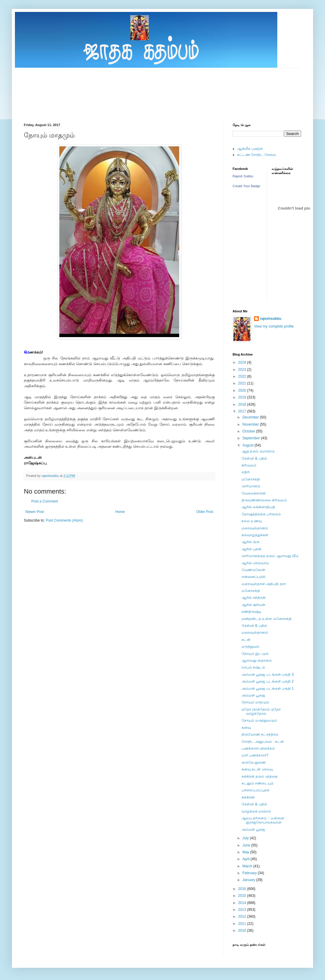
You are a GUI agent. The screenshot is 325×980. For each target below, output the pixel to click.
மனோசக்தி (251, 479)
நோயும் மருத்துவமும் (259, 720)
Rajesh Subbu (243, 176)
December (251, 417)
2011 (243, 924)
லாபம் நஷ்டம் (253, 667)
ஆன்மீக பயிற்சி (250, 149)
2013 (243, 910)
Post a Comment (45, 501)
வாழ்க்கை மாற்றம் (256, 811)
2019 (243, 397)
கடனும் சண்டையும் (258, 783)
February (250, 873)
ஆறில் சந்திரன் (254, 598)
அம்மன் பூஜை (253, 695)
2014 (243, 903)
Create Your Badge (246, 186)
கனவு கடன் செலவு (257, 769)
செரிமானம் (251, 486)
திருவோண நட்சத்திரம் (260, 734)
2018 (243, 404)
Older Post (205, 512)
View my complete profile (274, 326)
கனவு (246, 728)
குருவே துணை (254, 762)
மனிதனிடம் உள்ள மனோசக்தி (267, 619)
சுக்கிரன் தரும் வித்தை (260, 776)
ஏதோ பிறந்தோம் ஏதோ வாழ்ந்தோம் (261, 711)
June (247, 845)
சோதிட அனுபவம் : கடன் (263, 742)
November (251, 424)
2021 (243, 383)
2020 (243, 390)
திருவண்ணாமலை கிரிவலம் (264, 500)
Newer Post (35, 512)
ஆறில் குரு (250, 542)
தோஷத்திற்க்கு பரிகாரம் (261, 514)
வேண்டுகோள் (253, 570)
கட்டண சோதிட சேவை (256, 155)
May (246, 852)
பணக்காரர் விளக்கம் (258, 748)
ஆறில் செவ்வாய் (255, 563)
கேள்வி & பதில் (254, 458)
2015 (243, 896)
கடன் (246, 640)
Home (120, 512)
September (252, 438)
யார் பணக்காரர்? (255, 755)
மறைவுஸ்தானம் (255, 528)
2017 (243, 411)
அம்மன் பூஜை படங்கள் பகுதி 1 (268, 689)
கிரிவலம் (249, 465)
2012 (243, 917)
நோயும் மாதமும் (255, 702)
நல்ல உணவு (252, 521)
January (249, 880)
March (248, 866)
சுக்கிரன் (248, 797)
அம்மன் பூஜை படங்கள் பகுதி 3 (268, 674)
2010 (243, 931)
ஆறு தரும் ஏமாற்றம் (258, 451)
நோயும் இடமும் (255, 654)
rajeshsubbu (51, 476)
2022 (243, 376)
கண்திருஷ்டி (252, 612)
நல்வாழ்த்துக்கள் (255, 535)
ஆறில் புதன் (252, 549)
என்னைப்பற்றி (253, 577)
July (246, 838)
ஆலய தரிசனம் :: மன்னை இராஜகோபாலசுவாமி (263, 820)
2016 (243, 889)
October (249, 431)
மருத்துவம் (250, 646)
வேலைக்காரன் (254, 493)
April (246, 859)
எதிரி (246, 472)
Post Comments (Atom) (64, 520)
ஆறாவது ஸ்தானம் (257, 660)
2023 (243, 370)
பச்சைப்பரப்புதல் (256, 790)
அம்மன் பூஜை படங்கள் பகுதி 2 (268, 681)
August (249, 445)
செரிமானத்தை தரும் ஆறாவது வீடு (270, 556)
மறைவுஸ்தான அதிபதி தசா (264, 584)
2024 (243, 362)
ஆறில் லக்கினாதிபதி (258, 507)
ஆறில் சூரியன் (253, 605)
